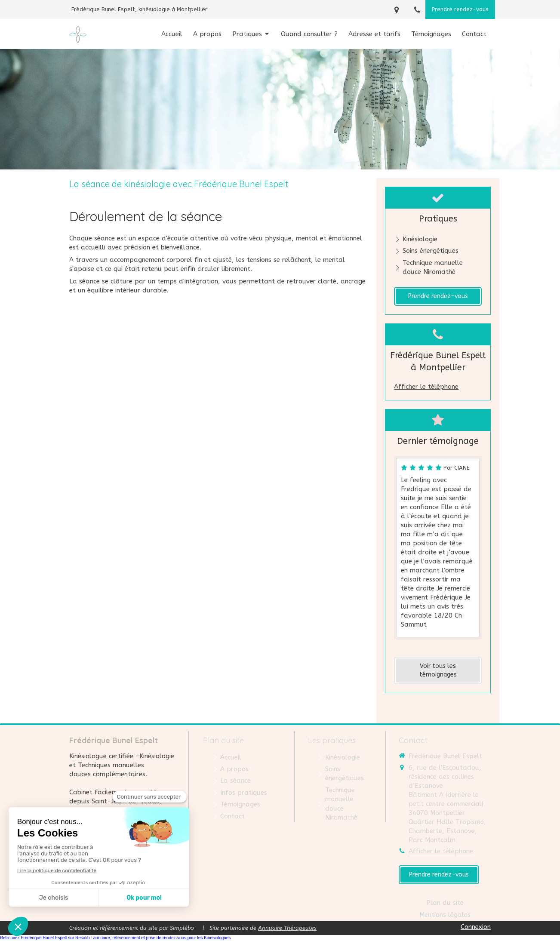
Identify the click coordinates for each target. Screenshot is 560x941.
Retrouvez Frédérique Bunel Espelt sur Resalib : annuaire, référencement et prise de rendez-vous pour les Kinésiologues (115, 938)
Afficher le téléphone (426, 387)
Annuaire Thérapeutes (287, 928)
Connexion (476, 927)
